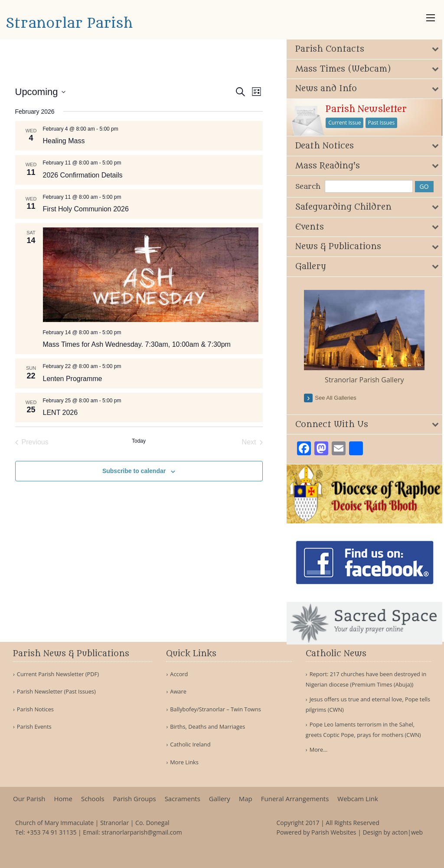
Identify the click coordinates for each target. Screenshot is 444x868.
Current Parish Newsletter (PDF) (58, 674)
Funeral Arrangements (295, 799)
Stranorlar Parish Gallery (367, 378)
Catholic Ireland (190, 745)
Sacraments (183, 799)
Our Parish (29, 799)
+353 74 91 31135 (51, 832)
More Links (184, 762)
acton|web (407, 832)
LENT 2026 (60, 413)
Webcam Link (357, 799)
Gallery (220, 799)
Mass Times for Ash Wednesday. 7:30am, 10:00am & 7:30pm (137, 344)
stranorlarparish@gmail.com (142, 832)
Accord (179, 674)
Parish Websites (334, 832)
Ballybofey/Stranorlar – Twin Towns (215, 709)
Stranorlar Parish (69, 23)
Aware (178, 692)
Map (246, 799)
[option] (367, 337)
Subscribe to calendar (134, 471)
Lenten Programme (73, 379)
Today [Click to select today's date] (139, 441)
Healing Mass (64, 141)
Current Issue (348, 123)
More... (319, 750)
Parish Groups (135, 799)
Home (63, 799)
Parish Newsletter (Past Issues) (56, 692)
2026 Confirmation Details (83, 175)
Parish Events (34, 727)
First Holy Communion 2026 (86, 209)
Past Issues (385, 123)
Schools (93, 799)
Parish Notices (35, 709)
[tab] (367, 49)
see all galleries (339, 397)
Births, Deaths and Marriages (207, 727)
